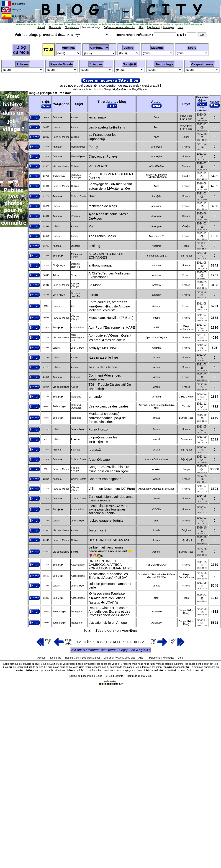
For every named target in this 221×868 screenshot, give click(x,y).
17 (132, 642)
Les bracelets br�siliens (107, 127)
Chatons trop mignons (105, 479)
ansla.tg (94, 246)
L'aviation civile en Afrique (108, 623)
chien (93, 196)
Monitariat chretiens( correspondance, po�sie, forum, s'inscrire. (108, 418)
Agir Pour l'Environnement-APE (112, 327)
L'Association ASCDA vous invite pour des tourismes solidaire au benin (108, 509)
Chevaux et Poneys (103, 156)
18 (136, 642)
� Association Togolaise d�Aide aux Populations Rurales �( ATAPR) (107, 598)
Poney (93, 147)
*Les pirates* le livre (103, 357)
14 (119, 642)
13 (115, 642)
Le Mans (95, 285)
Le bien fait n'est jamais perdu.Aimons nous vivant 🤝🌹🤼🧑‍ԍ (110, 552)
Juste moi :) (97, 530)
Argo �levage (99, 460)
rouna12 (95, 450)
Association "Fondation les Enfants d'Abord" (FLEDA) (108, 576)
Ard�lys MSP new (103, 348)
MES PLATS (98, 166)
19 (140, 642)
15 (123, 642)
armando (95, 397)
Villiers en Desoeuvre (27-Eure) (112, 489)
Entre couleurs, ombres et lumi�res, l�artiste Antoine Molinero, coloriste (109, 306)
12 (110, 642)
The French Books (102, 236)
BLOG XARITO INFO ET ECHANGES (107, 256)
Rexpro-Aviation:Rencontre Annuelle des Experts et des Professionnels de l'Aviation (109, 611)
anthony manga (100, 265)
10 (102, 642)
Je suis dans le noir (103, 367)
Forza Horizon (99, 429)
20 (144, 642)
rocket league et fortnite (106, 521)
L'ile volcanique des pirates (109, 406)
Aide (141, 658)
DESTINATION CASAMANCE (111, 540)
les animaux (98, 117)
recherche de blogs (103, 206)
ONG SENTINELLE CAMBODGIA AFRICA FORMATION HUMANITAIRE (110, 565)
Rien (92, 226)
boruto (93, 295)
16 (127, 642)
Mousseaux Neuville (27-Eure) (111, 318)
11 (106, 642)
